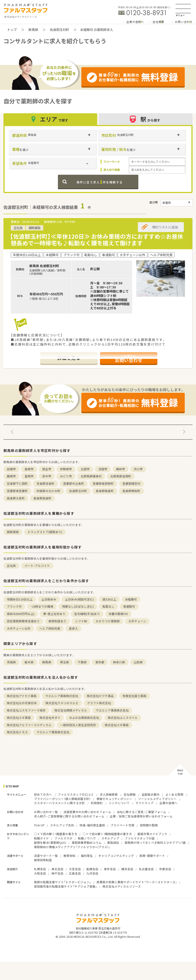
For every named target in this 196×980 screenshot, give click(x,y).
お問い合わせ (184, 22)
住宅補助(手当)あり (87, 614)
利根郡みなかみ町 (48, 491)
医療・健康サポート (152, 856)
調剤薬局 (13, 532)
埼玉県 (64, 662)
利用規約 (97, 803)
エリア (50, 119)
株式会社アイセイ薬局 (22, 696)
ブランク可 (14, 606)
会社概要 (158, 22)
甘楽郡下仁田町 (17, 483)
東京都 (100, 662)
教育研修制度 (43, 860)
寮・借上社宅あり (54, 614)
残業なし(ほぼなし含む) (78, 606)
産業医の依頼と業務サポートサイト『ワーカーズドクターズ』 (137, 882)
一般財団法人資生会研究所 (78, 725)
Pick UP (39, 825)
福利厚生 (87, 856)
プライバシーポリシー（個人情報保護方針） (62, 799)
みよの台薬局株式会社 (84, 718)
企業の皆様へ (135, 22)
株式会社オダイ (50, 718)
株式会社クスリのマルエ (62, 703)
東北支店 (57, 869)
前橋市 (11, 469)
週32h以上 (109, 599)
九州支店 (92, 873)
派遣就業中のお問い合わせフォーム (87, 812)
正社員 (11, 566)
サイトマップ (145, 803)
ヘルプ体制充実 (50, 628)
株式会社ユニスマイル (123, 718)
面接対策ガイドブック (152, 834)
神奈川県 (119, 662)
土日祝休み (49, 599)
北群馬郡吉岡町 (121, 476)
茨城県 (11, 662)
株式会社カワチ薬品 (100, 696)
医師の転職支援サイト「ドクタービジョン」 (62, 882)
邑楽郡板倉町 (105, 491)
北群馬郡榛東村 (91, 476)
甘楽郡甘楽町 (45, 483)
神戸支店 (57, 873)
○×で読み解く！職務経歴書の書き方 (107, 834)
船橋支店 (92, 869)
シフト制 (81, 621)
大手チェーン (137, 621)
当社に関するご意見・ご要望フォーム (141, 812)
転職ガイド (41, 838)
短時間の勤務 (149, 825)
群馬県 (33, 30)
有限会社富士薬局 (134, 696)
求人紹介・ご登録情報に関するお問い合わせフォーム (69, 816)
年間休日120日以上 (20, 599)
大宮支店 (75, 869)
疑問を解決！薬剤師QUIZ (50, 843)
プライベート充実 (122, 825)
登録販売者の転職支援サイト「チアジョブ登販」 (65, 886)
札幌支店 (40, 869)
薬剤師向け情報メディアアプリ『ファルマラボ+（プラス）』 (72, 847)
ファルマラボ (63, 838)
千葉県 (82, 662)
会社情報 (130, 794)
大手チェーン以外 (19, 628)
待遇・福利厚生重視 (92, 825)
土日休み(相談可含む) (79, 599)
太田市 (85, 469)
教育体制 (69, 856)
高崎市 (29, 469)
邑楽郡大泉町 (16, 498)
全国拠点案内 (151, 794)
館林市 (121, 469)
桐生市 (47, 469)
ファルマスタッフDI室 (140, 838)
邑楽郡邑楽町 (43, 498)
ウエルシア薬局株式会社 (62, 696)
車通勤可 (129, 606)
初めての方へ (43, 794)
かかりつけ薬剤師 (108, 621)
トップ (12, 30)
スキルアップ (110, 838)
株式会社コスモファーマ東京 (26, 710)
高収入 (73, 628)
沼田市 (103, 469)
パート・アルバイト (37, 566)
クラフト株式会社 (99, 703)
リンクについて (119, 803)
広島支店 (75, 873)
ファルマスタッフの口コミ (76, 794)
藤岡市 (11, 476)
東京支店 (110, 869)
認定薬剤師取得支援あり (23, 621)
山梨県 (138, 662)
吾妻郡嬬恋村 (131, 483)
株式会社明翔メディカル (71, 710)
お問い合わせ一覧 (46, 812)
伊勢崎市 (66, 469)
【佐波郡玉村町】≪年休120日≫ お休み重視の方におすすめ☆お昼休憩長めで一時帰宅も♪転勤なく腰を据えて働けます (97, 240)
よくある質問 (174, 794)
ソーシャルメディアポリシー (157, 799)
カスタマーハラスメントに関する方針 (59, 803)
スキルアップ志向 (62, 825)
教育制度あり (57, 621)
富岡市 (29, 476)
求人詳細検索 (109, 794)
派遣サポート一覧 (46, 856)
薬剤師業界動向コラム (87, 843)
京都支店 (165, 869)
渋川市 (138, 469)
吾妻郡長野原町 (103, 483)
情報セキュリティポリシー (114, 799)
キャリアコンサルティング (116, 856)
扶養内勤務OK (118, 614)
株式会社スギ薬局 (19, 718)
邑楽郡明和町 (131, 491)
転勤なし (108, 606)
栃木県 (29, 662)
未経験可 (131, 599)
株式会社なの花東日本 (22, 703)
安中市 (47, 476)
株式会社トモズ (17, 732)
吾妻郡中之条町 (74, 483)
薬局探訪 (113, 843)
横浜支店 (127, 869)
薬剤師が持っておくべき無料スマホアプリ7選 (155, 843)
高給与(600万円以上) (21, 614)
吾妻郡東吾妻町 (17, 491)
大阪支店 (40, 873)
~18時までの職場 (42, 606)
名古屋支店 (146, 869)
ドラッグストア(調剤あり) (45, 532)
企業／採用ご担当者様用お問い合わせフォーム (141, 816)
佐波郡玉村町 (60, 30)
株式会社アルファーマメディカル (29, 725)
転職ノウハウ (87, 838)
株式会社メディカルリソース (122, 886)
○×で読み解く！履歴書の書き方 (56, 834)
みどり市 (66, 476)
